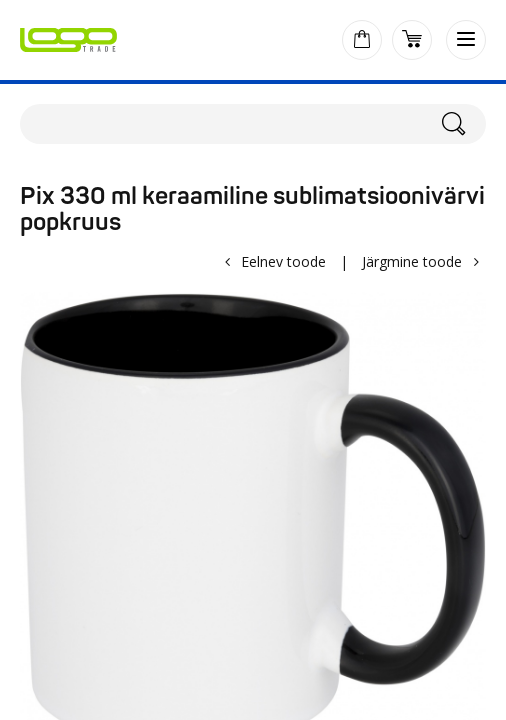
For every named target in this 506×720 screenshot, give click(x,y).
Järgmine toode (412, 261)
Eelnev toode (283, 261)
